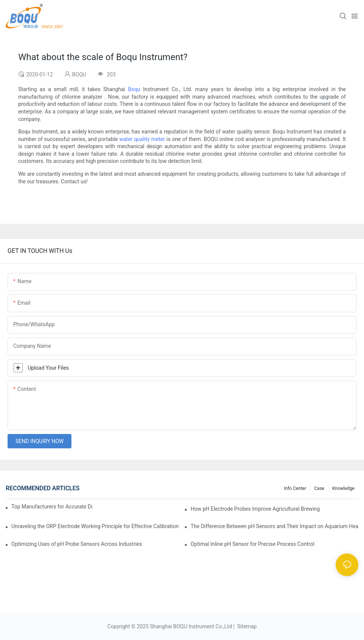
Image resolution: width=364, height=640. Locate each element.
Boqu (134, 89)
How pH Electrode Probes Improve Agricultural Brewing (255, 509)
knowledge (343, 488)
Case (319, 488)
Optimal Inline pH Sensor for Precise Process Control (252, 544)
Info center (295, 488)
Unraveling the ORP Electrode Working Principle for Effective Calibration (95, 526)
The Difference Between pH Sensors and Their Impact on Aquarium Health (274, 526)
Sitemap (246, 626)
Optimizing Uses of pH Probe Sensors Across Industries (77, 544)
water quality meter (142, 139)
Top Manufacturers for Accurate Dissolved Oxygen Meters (52, 507)
